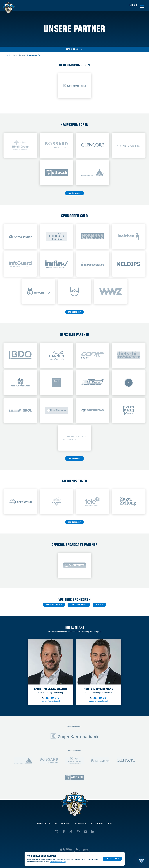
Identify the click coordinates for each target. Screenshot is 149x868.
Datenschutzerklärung (58, 862)
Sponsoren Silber (54, 605)
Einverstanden (112, 859)
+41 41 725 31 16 (52, 698)
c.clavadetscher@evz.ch (50, 701)
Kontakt (66, 823)
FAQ (56, 823)
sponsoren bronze (79, 605)
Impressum (80, 823)
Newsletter (43, 823)
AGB (110, 823)
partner (99, 605)
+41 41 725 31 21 (100, 698)
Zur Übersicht (74, 193)
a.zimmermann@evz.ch (99, 701)
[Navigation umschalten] (137, 6)
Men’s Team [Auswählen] (75, 49)
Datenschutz (97, 823)
